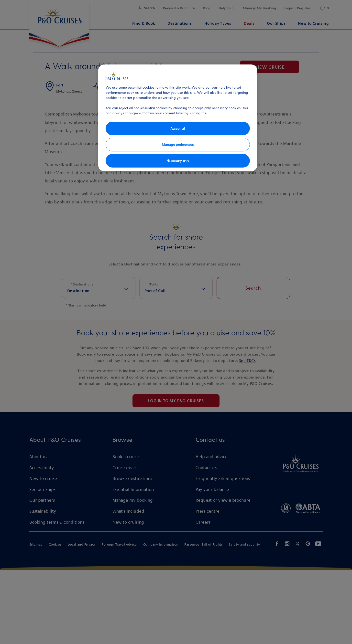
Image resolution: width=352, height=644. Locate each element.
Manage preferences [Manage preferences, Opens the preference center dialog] (178, 144)
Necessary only (178, 161)
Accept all (178, 128)
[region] (178, 118)
